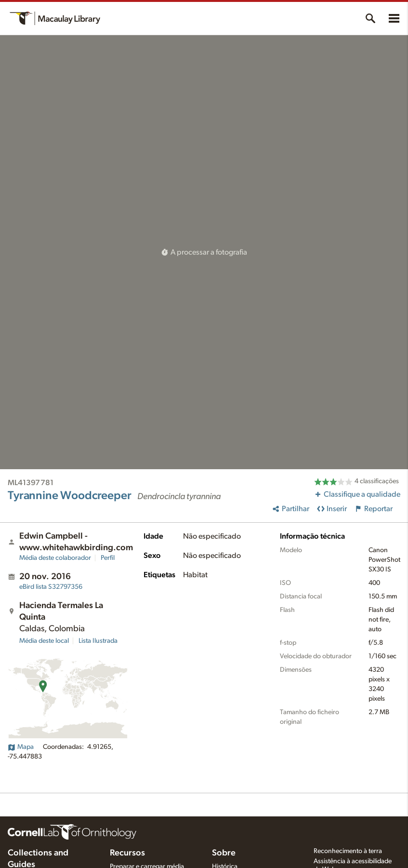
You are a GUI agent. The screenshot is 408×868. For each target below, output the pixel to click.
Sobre (224, 853)
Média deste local (44, 641)
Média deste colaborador (55, 558)
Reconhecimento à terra (348, 851)
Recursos (127, 853)
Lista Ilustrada (98, 641)
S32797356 (51, 587)
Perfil (108, 558)
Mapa (21, 747)
